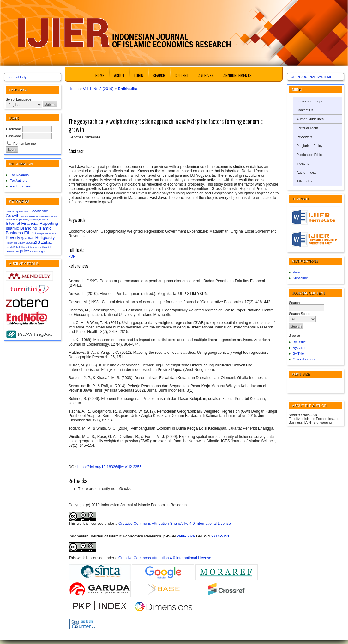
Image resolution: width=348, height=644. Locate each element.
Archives (206, 75)
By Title (298, 353)
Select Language (18, 99)
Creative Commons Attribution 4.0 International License (165, 558)
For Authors (19, 181)
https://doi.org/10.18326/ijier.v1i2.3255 (109, 467)
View (296, 272)
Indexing (303, 163)
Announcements (237, 75)
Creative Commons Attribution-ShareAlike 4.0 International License (175, 524)
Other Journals (304, 359)
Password (13, 136)
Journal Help (18, 77)
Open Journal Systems (312, 77)
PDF (72, 257)
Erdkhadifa (128, 89)
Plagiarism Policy (309, 146)
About (119, 75)
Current (182, 75)
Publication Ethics (310, 155)
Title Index (304, 181)
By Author (300, 348)
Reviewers (304, 137)
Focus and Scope (310, 101)
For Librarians (20, 186)
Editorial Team (307, 128)
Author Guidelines (310, 119)
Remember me (24, 144)
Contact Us (305, 110)
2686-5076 (186, 536)
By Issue (299, 342)
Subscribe (300, 278)
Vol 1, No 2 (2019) (98, 89)
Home (100, 75)
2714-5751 (220, 536)
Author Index (306, 172)
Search (159, 75)
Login (139, 75)
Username (14, 129)
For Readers (19, 175)
